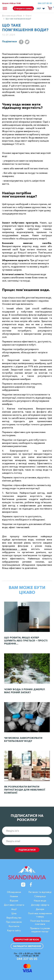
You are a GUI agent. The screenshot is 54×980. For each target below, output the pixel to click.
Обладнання (14, 892)
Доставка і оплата (14, 905)
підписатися (27, 850)
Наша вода (40, 901)
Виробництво (14, 918)
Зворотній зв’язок (27, 940)
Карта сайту (14, 930)
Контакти (14, 926)
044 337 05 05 (45, 3)
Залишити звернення (27, 946)
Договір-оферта (40, 905)
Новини (14, 896)
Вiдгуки (14, 901)
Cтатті (29, 16)
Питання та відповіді (40, 892)
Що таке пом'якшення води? (18, 19)
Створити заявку (23, 8)
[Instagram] (23, 885)
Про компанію (14, 922)
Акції (14, 909)
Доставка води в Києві (12, 16)
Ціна (14, 913)
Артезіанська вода (14, 549)
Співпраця (40, 896)
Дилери (40, 909)
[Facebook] (31, 885)
